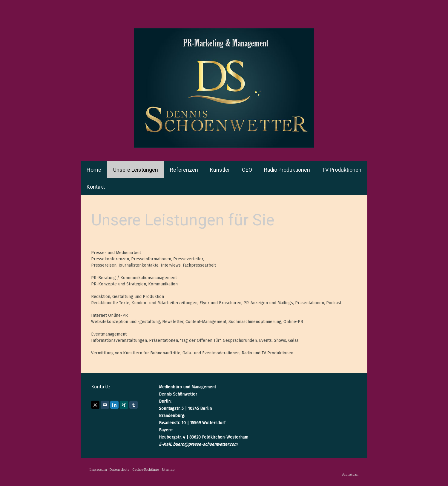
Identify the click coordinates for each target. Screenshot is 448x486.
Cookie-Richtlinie (146, 469)
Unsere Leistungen (136, 170)
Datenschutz (120, 469)
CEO (247, 170)
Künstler (220, 170)
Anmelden (350, 474)
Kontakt (96, 187)
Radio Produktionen (287, 170)
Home (94, 170)
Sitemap (168, 469)
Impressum (98, 469)
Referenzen (184, 170)
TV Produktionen (342, 170)
